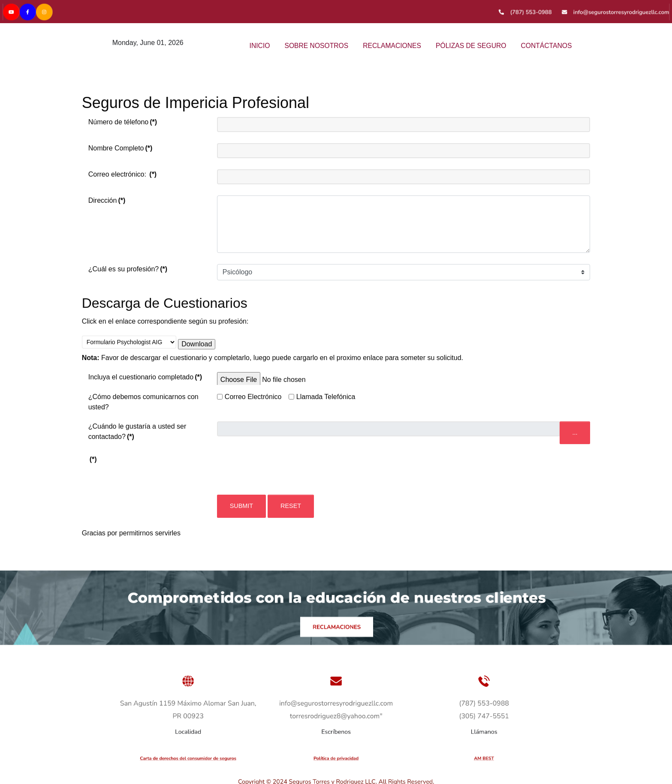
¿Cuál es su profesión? (128, 269)
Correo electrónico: (123, 174)
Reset (291, 506)
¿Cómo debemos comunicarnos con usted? (143, 402)
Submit (241, 506)
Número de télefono (123, 122)
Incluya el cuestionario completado (145, 377)
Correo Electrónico (253, 397)
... (575, 433)
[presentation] (282, 471)
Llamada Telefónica (326, 397)
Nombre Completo (121, 148)
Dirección (107, 200)
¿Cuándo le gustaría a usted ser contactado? (137, 431)
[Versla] (336, 11)
